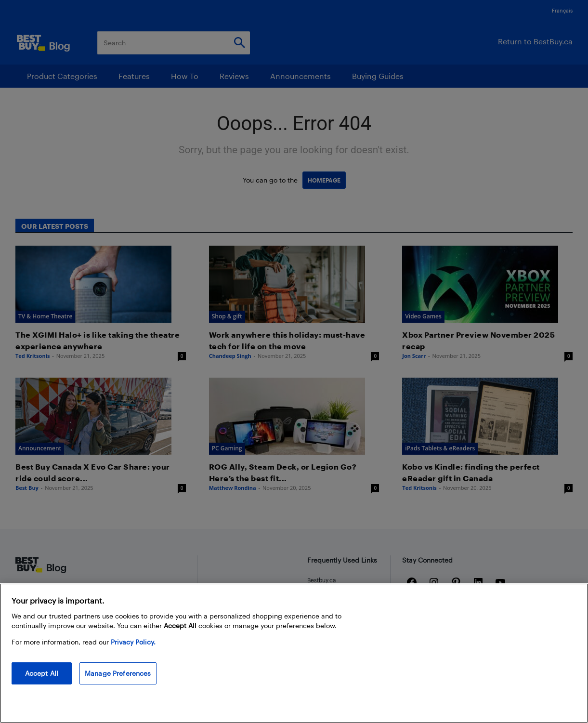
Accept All (42, 673)
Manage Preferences (118, 673)
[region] (294, 653)
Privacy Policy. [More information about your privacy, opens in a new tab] (133, 642)
